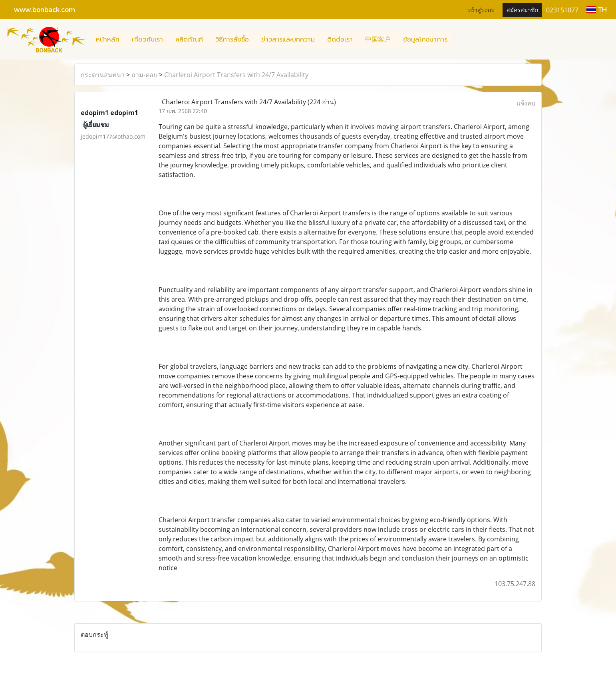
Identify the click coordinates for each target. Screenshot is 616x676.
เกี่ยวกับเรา (147, 40)
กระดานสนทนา (103, 75)
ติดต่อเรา (340, 40)
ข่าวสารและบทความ (288, 40)
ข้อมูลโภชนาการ (425, 40)
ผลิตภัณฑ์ (189, 40)
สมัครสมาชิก (522, 9)
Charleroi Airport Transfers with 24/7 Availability (236, 75)
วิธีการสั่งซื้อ (232, 40)
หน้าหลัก (108, 40)
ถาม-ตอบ (144, 75)
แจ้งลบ (526, 103)
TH (597, 9)
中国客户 (378, 40)
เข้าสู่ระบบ (481, 9)
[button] (461, 40)
